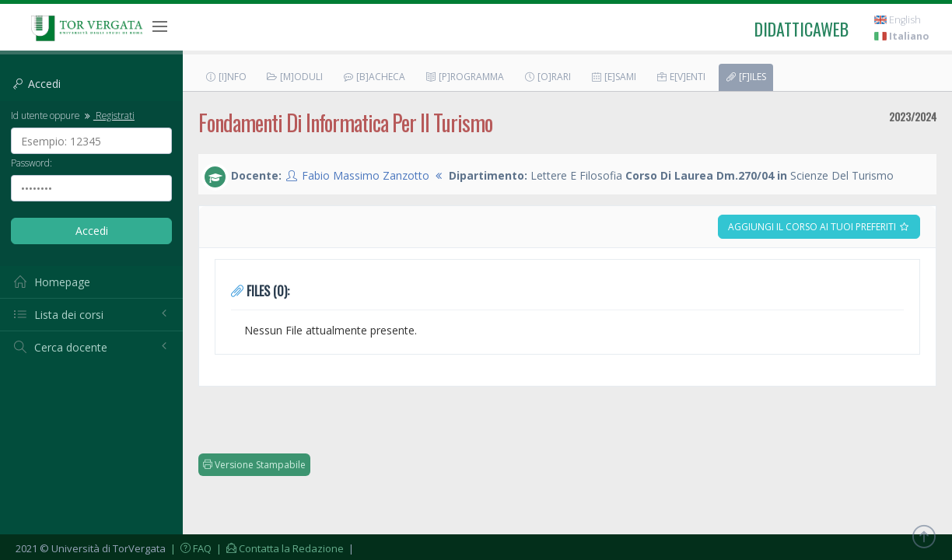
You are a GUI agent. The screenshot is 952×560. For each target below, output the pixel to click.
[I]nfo (226, 77)
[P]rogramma (464, 77)
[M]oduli (294, 77)
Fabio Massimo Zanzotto (366, 175)
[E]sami (613, 77)
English (898, 20)
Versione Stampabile (254, 465)
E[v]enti (681, 77)
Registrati (108, 115)
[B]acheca (374, 77)
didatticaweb (801, 29)
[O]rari (547, 77)
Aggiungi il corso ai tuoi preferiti (819, 227)
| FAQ (190, 548)
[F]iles (745, 77)
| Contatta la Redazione (279, 548)
